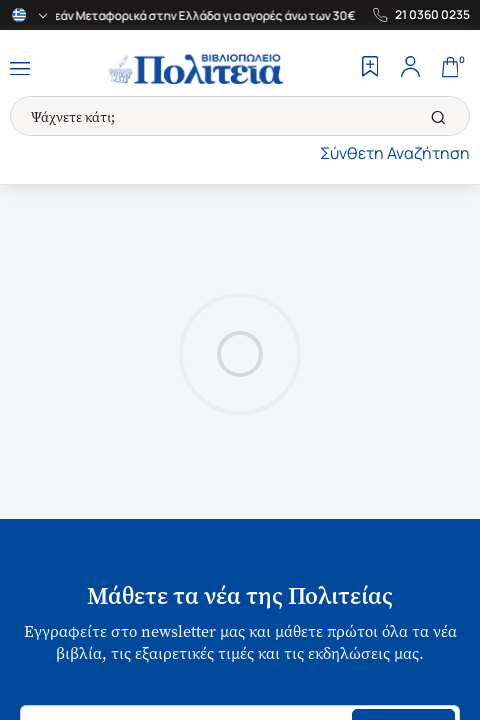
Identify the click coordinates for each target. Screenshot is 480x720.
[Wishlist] (370, 69)
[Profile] (410, 69)
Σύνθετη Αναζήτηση (395, 153)
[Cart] (450, 69)
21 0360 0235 (432, 15)
